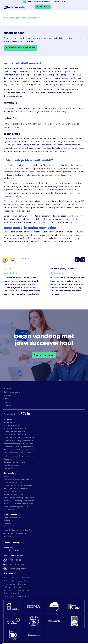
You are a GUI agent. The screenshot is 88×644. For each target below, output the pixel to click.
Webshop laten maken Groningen (18, 581)
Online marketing (12, 392)
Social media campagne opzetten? (19, 498)
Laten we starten (45, 355)
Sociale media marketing (15, 434)
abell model (35, 18)
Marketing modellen (13, 482)
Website (7, 395)
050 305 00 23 (15, 560)
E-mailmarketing (11, 465)
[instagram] (25, 414)
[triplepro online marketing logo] (13, 8)
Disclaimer (8, 536)
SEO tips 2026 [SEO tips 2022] (10, 510)
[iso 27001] (75, 621)
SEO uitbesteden (11, 425)
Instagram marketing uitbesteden (19, 456)
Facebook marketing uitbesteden (19, 437)
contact (39, 241)
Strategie (8, 388)
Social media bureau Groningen (17, 596)
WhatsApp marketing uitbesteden (19, 450)
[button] (77, 260)
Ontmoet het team (12, 518)
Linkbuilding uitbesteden (15, 431)
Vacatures (8, 521)
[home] (5, 18)
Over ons (8, 402)
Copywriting (9, 459)
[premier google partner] (75, 607)
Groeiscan (44, 7)
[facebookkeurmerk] (54, 607)
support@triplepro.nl (18, 569)
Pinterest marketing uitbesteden (18, 444)
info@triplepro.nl (16, 564)
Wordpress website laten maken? (19, 504)
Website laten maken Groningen (17, 578)
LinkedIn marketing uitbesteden (18, 441)
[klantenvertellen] (13, 621)
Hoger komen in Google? (15, 494)
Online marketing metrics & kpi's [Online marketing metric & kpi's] (18, 485)
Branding (8, 422)
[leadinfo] (54, 621)
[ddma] (34, 607)
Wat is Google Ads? (12, 491)
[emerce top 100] (13, 635)
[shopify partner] (34, 635)
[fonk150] (34, 621)
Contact (7, 406)
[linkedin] (29, 414)
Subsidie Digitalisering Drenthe (18, 530)
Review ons (9, 527)
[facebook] (21, 414)
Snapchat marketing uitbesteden (18, 447)
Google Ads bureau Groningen (16, 590)
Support (7, 524)
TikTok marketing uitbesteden (17, 453)
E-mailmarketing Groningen (15, 584)
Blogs (6, 476)
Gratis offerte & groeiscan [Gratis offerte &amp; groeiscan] (21, 48)
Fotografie (8, 468)
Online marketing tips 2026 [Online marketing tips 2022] (16, 507)
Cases (7, 399)
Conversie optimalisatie (14, 462)
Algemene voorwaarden (15, 533)
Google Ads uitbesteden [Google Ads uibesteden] (15, 428)
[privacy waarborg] (13, 607)
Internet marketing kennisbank (18, 479)
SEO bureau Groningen (13, 587)
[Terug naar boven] (12, 414)
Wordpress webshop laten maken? (19, 501)
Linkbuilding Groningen (13, 593)
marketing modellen (17, 18)
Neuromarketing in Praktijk (16, 488)
